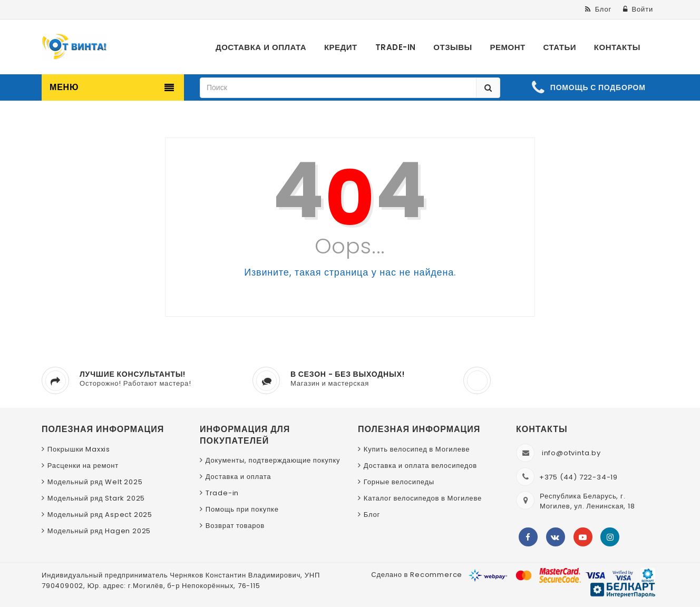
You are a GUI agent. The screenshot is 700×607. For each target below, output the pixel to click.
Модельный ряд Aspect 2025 (100, 515)
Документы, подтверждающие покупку (273, 460)
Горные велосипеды (399, 482)
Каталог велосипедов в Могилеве (423, 498)
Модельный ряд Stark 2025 (96, 498)
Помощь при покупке (242, 509)
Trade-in (222, 493)
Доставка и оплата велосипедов (420, 466)
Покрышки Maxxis (79, 449)
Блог (372, 515)
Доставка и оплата (239, 477)
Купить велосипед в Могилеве (417, 449)
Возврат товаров (235, 526)
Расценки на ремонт (83, 466)
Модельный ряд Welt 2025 (95, 482)
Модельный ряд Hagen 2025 (99, 531)
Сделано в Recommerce (417, 575)
